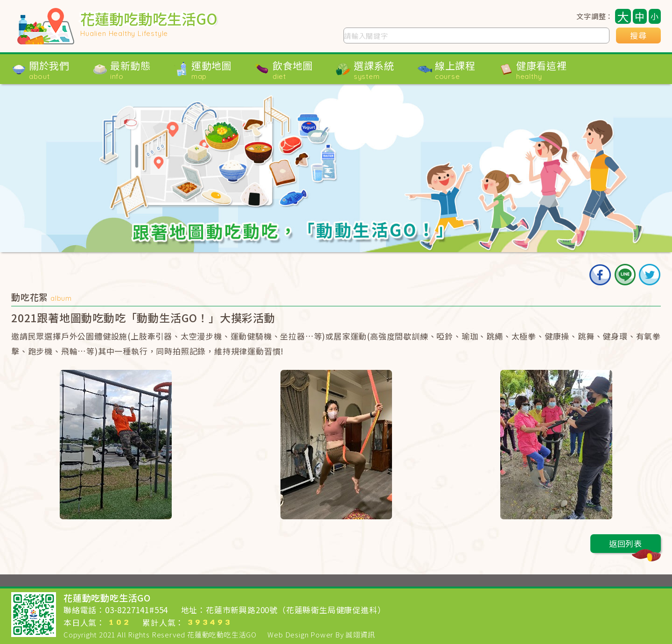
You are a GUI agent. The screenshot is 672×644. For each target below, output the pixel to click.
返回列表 (635, 545)
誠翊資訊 (360, 634)
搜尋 (638, 35)
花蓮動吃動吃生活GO (222, 634)
